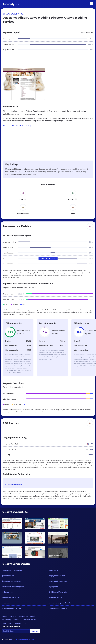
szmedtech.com (55, 597)
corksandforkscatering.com (13, 587)
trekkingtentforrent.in (58, 592)
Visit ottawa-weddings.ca (17, 126)
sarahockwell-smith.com (12, 608)
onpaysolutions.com (57, 576)
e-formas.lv (54, 570)
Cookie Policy (20, 623)
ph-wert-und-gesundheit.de (60, 603)
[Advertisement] (48, 61)
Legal (32, 616)
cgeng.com (53, 587)
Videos (4, 616)
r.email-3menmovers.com (12, 570)
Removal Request (30, 620)
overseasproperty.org (10, 597)
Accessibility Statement (11, 620)
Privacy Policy (7, 623)
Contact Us (23, 616)
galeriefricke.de (8, 576)
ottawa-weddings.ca (13, 14)
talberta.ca (6, 603)
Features (13, 616)
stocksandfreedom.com (59, 581)
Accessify (11, 4)
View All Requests (48, 258)
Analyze (35, 631)
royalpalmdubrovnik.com (59, 608)
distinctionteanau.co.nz (11, 581)
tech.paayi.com (8, 592)
